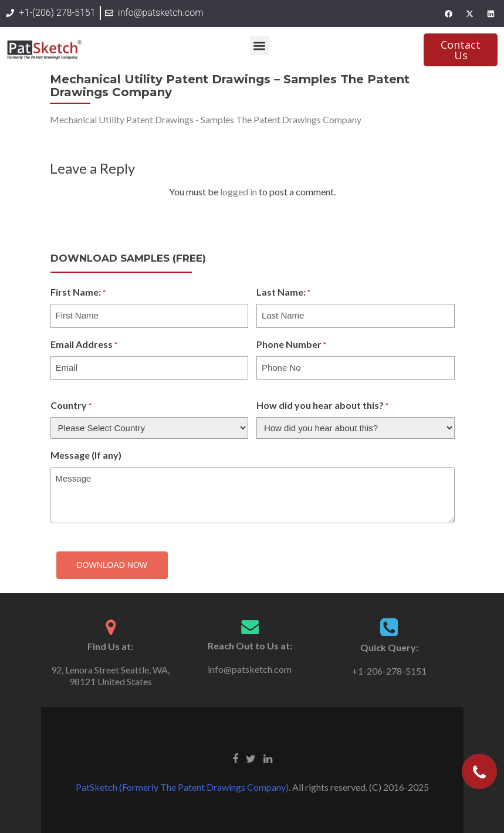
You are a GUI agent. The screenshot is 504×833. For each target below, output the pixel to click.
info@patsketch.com (250, 669)
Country (71, 406)
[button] (260, 45)
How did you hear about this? (322, 406)
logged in (239, 192)
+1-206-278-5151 (389, 671)
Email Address (84, 345)
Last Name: (283, 293)
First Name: (78, 293)
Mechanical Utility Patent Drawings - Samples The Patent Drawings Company (206, 119)
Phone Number (291, 345)
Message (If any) (86, 455)
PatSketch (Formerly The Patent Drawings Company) (182, 787)
